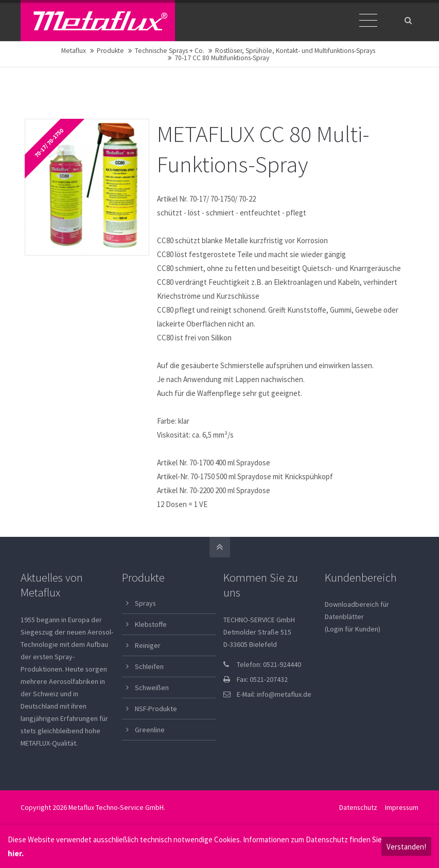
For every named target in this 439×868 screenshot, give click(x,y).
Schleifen (149, 666)
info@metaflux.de (284, 694)
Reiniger (148, 645)
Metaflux (74, 51)
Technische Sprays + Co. (170, 51)
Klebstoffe (151, 624)
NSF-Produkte (156, 709)
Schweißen (152, 688)
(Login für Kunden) (353, 629)
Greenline (150, 730)
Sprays (145, 603)
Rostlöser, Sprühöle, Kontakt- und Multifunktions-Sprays (295, 51)
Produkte (110, 51)
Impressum (402, 807)
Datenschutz (358, 807)
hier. (16, 853)
